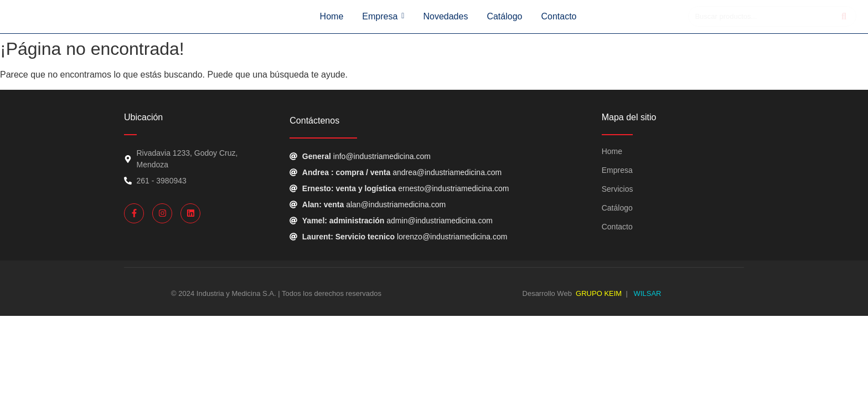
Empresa (617, 170)
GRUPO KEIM (599, 293)
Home (612, 151)
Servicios (618, 189)
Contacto (617, 227)
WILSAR (646, 293)
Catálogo (617, 208)
